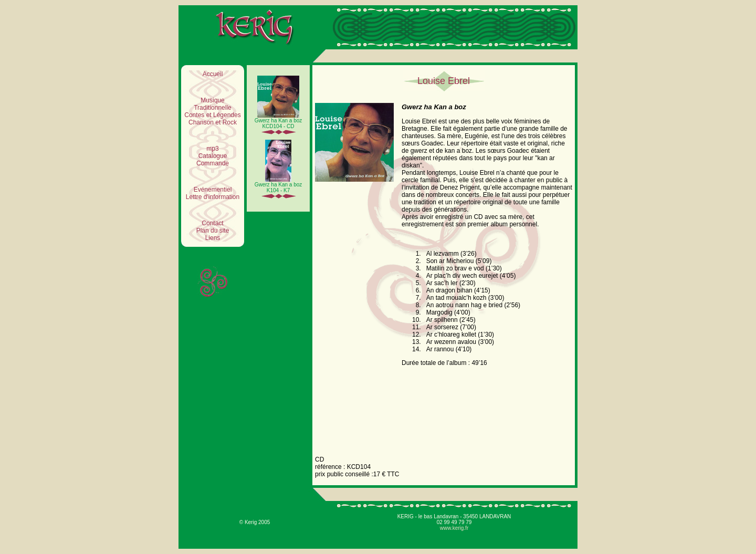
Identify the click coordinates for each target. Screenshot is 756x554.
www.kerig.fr (454, 528)
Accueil (213, 74)
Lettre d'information (213, 197)
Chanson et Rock (213, 122)
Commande (213, 163)
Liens (213, 238)
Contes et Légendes (212, 115)
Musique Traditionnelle (213, 104)
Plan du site (213, 231)
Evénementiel (213, 190)
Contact (212, 223)
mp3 (212, 149)
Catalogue (213, 156)
